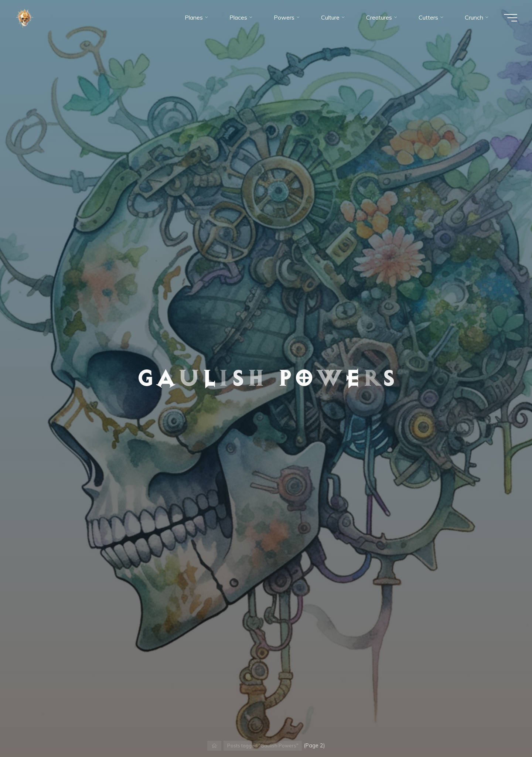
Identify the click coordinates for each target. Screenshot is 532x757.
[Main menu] (511, 18)
